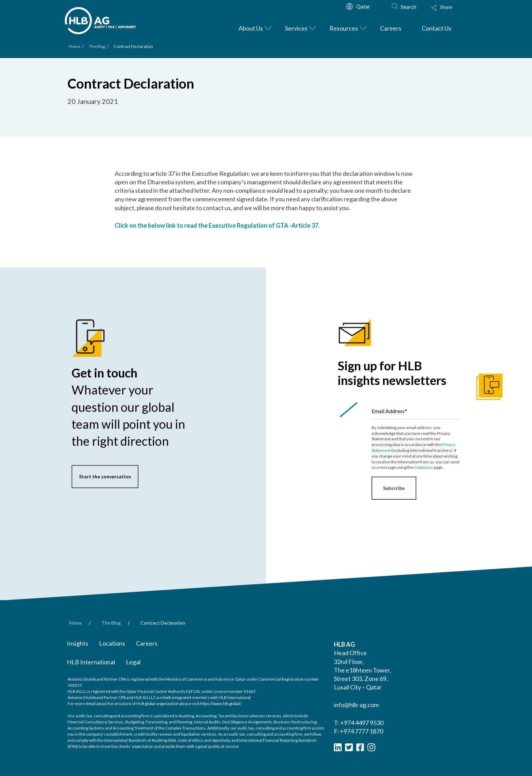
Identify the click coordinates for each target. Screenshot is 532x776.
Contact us (424, 467)
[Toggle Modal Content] (448, 12)
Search (408, 7)
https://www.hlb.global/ (221, 704)
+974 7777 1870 (362, 731)
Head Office (350, 653)
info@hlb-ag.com (356, 705)
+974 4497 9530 (362, 723)
